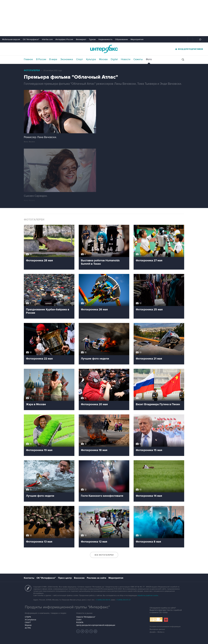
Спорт (80, 59)
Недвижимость (105, 39)
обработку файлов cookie (148, 596)
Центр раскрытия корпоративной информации (96, 625)
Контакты (29, 578)
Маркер (28, 625)
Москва (103, 59)
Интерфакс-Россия (64, 39)
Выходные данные (157, 629)
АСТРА (28, 628)
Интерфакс (104, 49)
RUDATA (80, 622)
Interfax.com (47, 39)
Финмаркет (81, 39)
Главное (28, 59)
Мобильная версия (11, 39)
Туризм (92, 39)
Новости (126, 59)
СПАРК (28, 617)
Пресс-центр (65, 578)
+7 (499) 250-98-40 (103, 600)
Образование (121, 39)
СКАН (79, 620)
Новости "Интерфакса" (86, 617)
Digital (114, 59)
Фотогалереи (32, 70)
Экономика (67, 59)
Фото (149, 59)
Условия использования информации (165, 627)
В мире (53, 59)
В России (41, 59)
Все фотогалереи (104, 555)
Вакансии (79, 578)
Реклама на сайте (96, 578)
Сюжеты (138, 59)
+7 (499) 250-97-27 (123, 600)
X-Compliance (30, 620)
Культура (91, 59)
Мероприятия (137, 39)
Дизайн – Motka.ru (157, 632)
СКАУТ (28, 622)
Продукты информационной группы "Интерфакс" (67, 607)
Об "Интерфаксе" (31, 39)
